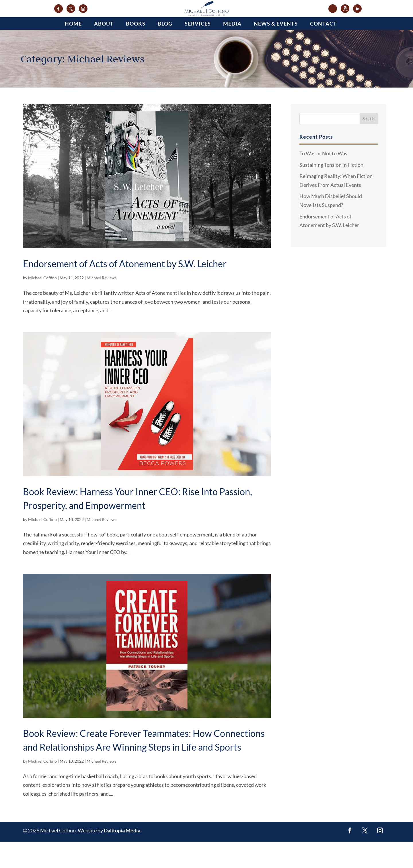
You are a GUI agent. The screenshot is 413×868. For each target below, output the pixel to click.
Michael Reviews (102, 304)
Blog (165, 49)
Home (73, 49)
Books (136, 49)
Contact (323, 49)
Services (198, 49)
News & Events (276, 49)
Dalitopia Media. (123, 856)
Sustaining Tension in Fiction (331, 191)
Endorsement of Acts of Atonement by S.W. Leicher (125, 289)
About (104, 49)
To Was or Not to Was (323, 179)
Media (232, 49)
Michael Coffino (42, 304)
